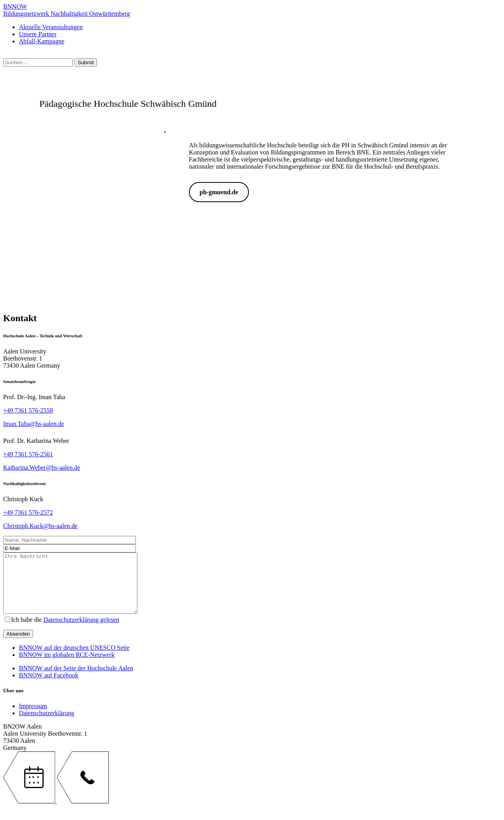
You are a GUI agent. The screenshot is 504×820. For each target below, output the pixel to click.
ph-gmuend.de (219, 192)
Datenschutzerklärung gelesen (81, 631)
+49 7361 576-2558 (28, 410)
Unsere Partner (38, 34)
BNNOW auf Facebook (49, 687)
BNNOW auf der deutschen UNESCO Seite (74, 659)
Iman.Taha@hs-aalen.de (34, 424)
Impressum (33, 718)
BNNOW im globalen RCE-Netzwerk (67, 667)
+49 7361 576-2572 (28, 512)
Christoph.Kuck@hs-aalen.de (40, 526)
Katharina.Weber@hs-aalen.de (42, 468)
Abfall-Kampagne (42, 41)
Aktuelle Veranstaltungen (51, 27)
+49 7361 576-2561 (28, 454)
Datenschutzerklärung (46, 725)
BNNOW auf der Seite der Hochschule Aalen (76, 680)
